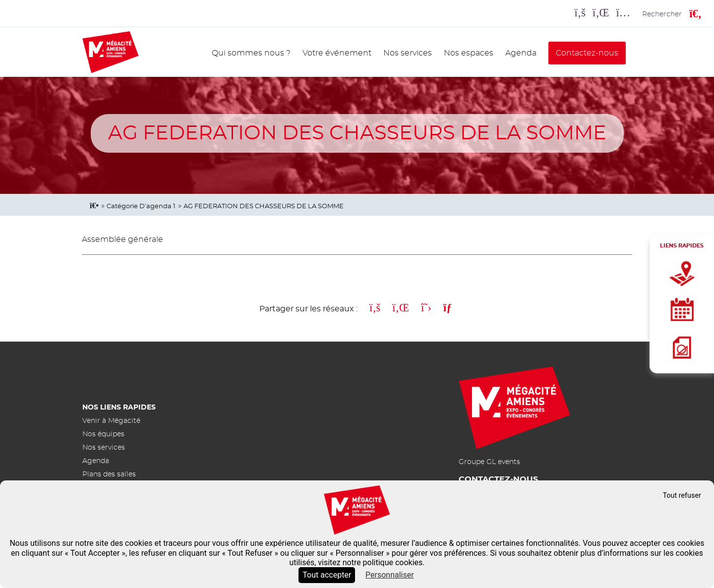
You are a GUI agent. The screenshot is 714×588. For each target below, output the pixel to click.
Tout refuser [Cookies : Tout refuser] (682, 496)
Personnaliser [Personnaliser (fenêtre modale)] (390, 575)
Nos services (408, 53)
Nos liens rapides (119, 407)
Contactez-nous (587, 53)
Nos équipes (103, 434)
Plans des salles (109, 474)
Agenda (521, 53)
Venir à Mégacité (111, 421)
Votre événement (337, 53)
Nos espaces (469, 53)
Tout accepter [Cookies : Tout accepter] (327, 575)
